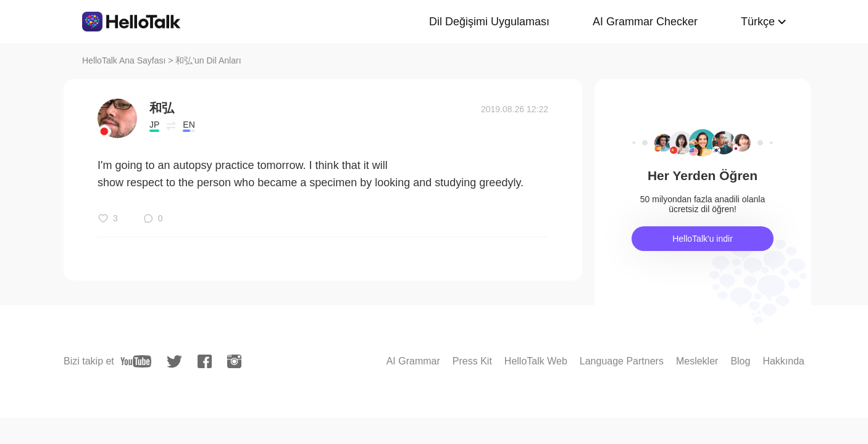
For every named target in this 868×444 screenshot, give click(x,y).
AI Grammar (413, 361)
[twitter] (174, 362)
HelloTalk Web (536, 361)
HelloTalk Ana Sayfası (124, 60)
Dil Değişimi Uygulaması (489, 22)
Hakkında (783, 361)
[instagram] (234, 361)
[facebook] (205, 361)
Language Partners (622, 361)
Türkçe (758, 22)
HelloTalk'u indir (703, 239)
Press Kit (472, 361)
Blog (740, 361)
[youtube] (136, 361)
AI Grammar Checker (645, 22)
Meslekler (697, 361)
